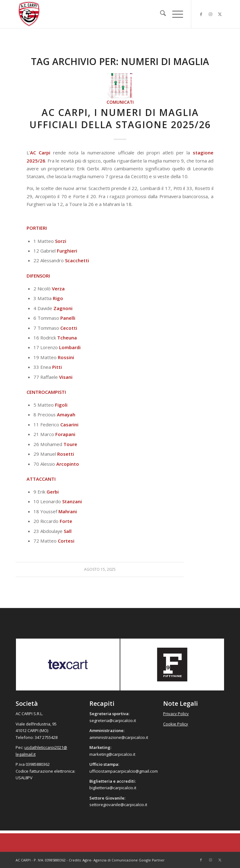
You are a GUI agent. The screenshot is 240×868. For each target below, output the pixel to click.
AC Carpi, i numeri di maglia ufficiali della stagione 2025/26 (120, 118)
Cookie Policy (176, 724)
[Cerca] (160, 14)
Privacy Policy (176, 714)
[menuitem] (160, 14)
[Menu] (175, 14)
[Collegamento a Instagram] (210, 14)
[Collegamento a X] (220, 14)
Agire (87, 860)
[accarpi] (29, 14)
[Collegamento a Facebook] (201, 14)
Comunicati (120, 102)
